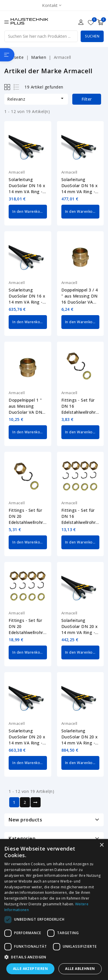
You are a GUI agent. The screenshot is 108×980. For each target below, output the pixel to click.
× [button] (102, 845)
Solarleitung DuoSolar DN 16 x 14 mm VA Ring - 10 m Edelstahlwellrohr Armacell (27, 186)
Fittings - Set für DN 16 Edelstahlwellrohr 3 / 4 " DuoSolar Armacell (80, 406)
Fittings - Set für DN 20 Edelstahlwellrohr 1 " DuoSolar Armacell (28, 516)
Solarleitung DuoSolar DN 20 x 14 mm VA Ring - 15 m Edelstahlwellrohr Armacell (27, 737)
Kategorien (22, 838)
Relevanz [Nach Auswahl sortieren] (36, 99)
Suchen (92, 36)
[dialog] (54, 910)
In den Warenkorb (28, 211)
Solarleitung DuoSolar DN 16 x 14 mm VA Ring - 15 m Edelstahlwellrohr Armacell (80, 186)
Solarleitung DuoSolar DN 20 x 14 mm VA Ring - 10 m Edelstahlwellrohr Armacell (80, 627)
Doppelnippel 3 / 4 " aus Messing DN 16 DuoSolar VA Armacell (80, 296)
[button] (54, 957)
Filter (87, 99)
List (17, 87)
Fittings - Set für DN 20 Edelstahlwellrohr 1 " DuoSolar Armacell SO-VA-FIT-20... (28, 627)
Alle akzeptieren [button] (30, 969)
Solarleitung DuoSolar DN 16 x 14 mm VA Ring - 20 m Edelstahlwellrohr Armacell (27, 296)
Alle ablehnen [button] (80, 969)
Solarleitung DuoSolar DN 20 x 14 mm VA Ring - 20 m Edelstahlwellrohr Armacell (80, 737)
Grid (8, 87)
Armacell (17, 172)
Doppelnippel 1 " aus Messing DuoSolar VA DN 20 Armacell (25, 406)
